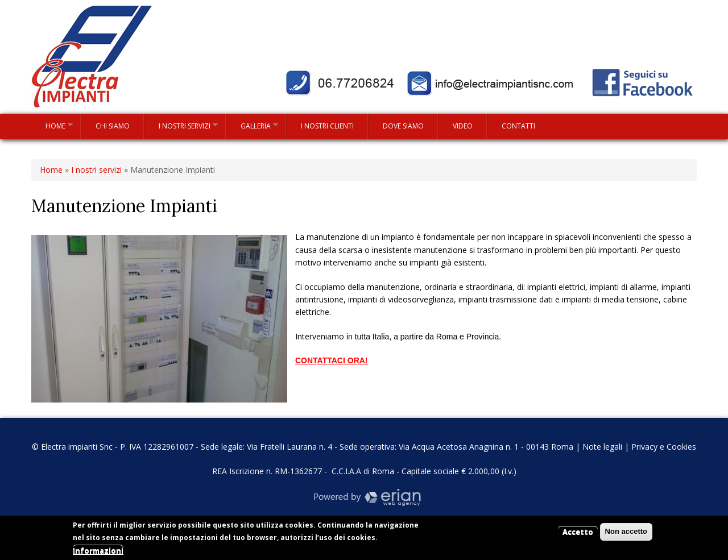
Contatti (518, 126)
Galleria (252, 125)
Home (52, 125)
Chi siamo (113, 126)
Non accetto (626, 534)
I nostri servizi (181, 125)
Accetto (578, 534)
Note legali (602, 447)
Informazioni (98, 553)
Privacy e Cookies (664, 447)
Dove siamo (403, 126)
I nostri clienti (327, 126)
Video (463, 126)
